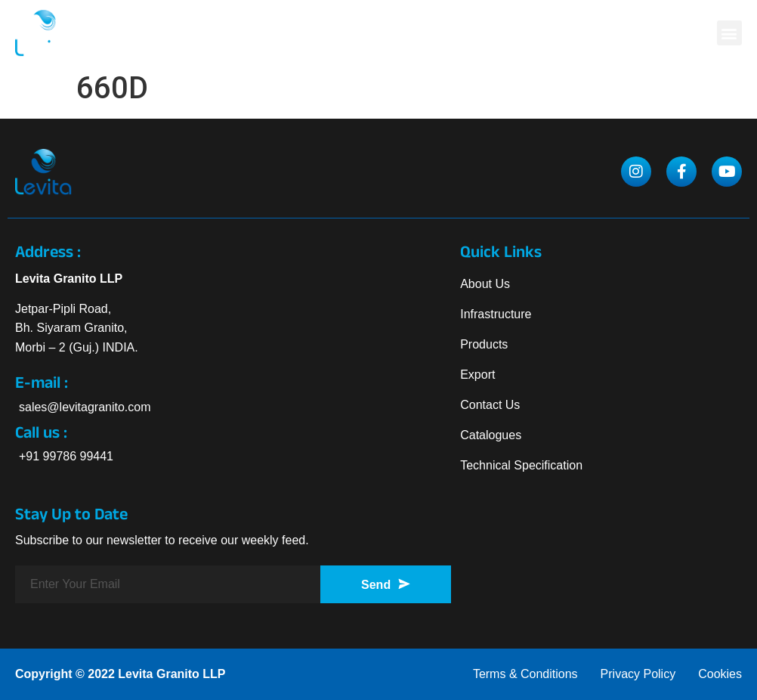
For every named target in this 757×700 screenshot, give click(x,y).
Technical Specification (521, 465)
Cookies (720, 674)
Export (477, 375)
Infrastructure (496, 314)
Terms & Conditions (525, 674)
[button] (729, 33)
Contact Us (490, 405)
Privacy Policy (638, 674)
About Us (485, 284)
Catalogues (491, 435)
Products (484, 344)
